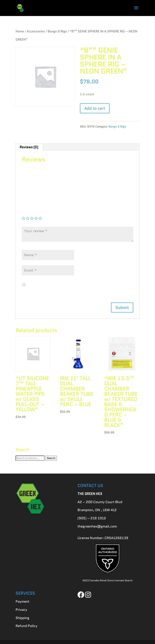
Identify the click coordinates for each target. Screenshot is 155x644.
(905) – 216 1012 (92, 518)
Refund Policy (26, 626)
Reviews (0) (29, 147)
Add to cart (95, 108)
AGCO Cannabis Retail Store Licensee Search (107, 580)
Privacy (21, 610)
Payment (22, 601)
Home (20, 31)
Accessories (36, 31)
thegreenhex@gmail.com (97, 526)
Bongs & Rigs (57, 31)
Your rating (32, 212)
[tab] (29, 147)
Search (51, 458)
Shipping (22, 618)
